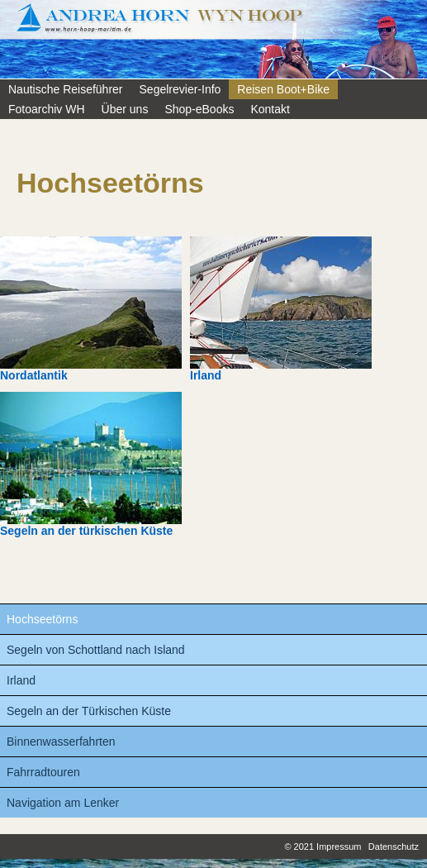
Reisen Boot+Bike (283, 89)
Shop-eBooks (199, 109)
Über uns (125, 109)
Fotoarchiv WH (47, 109)
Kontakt (270, 109)
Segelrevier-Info (180, 89)
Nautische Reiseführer (66, 89)
